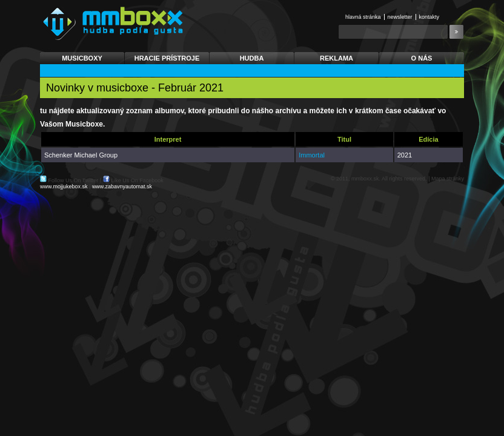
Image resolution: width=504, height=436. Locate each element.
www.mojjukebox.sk (64, 187)
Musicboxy (82, 58)
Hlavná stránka (363, 17)
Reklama (337, 58)
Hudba (252, 58)
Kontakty (429, 17)
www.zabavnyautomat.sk (122, 187)
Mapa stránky (448, 179)
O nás (422, 58)
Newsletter (400, 17)
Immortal (312, 155)
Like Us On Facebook (137, 180)
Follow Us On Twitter (74, 180)
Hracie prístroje (167, 58)
